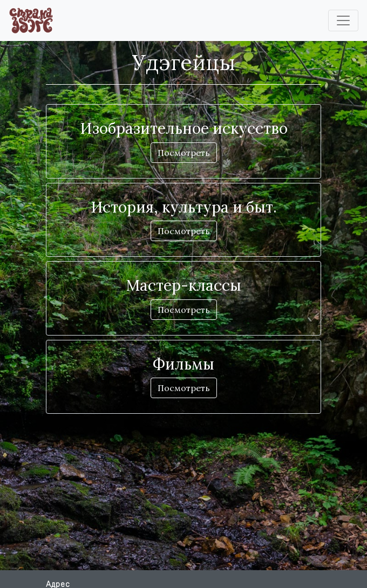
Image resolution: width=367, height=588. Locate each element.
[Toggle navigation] (343, 20)
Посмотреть (184, 153)
